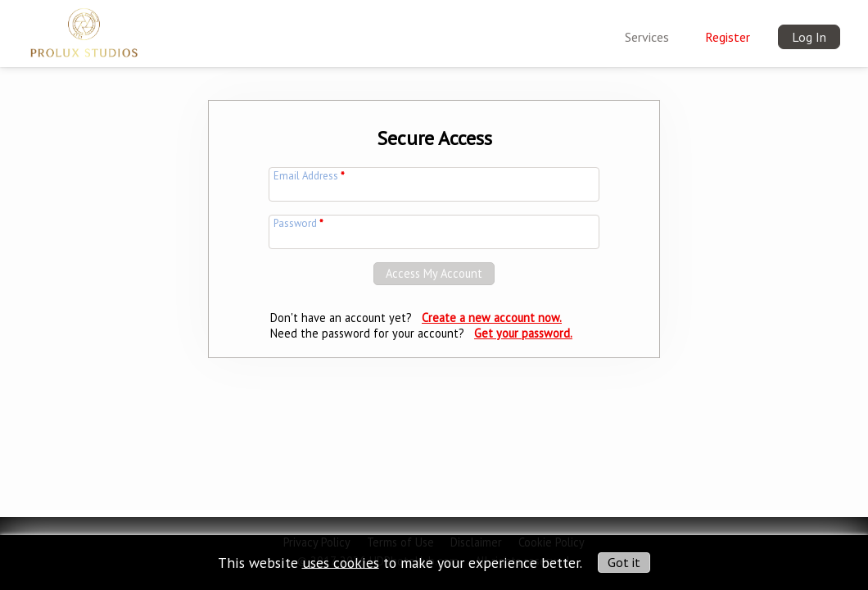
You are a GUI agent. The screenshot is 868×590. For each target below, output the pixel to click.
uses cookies (341, 562)
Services (647, 37)
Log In (809, 37)
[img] (84, 29)
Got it (624, 562)
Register (728, 37)
